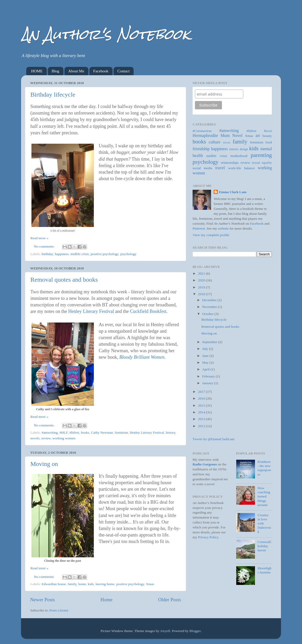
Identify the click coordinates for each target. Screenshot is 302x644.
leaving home (105, 584)
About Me (76, 71)
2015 (202, 405)
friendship (201, 149)
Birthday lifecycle (53, 94)
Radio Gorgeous (205, 464)
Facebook (101, 71)
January (208, 383)
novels (35, 438)
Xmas (150, 584)
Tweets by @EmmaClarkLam (214, 439)
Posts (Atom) (59, 610)
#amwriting (50, 433)
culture (215, 142)
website (223, 228)
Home (107, 600)
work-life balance (242, 168)
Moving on (44, 464)
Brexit (268, 131)
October (208, 314)
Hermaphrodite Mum (211, 136)
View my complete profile (211, 235)
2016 (202, 398)
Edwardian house (54, 584)
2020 (202, 280)
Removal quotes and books (64, 280)
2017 (202, 392)
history (171, 433)
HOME (37, 71)
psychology (128, 254)
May (206, 362)
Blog (55, 71)
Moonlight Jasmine (264, 570)
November (210, 307)
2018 (202, 294)
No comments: (45, 246)
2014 (202, 412)
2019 (202, 287)
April (206, 369)
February (209, 376)
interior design (239, 149)
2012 (202, 426)
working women (64, 438)
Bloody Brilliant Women (142, 357)
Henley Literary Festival (91, 311)
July (206, 349)
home (82, 584)
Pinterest (199, 228)
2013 (202, 419)
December (210, 300)
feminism (121, 433)
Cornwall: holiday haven (265, 546)
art (258, 136)
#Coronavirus (202, 131)
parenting (261, 155)
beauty (267, 136)
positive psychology (105, 254)
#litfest (74, 433)
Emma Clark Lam (233, 192)
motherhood (239, 156)
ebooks (227, 142)
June (206, 356)
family (72, 584)
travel (220, 168)
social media (202, 168)
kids (91, 584)
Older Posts (169, 600)
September (210, 342)
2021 (202, 273)
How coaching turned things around (264, 496)
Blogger (195, 631)
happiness (62, 254)
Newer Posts (42, 600)
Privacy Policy (208, 537)
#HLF (64, 433)
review (46, 438)
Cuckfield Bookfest (148, 311)
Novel (237, 136)
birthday (47, 254)
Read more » (39, 238)
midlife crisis (80, 254)
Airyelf (165, 631)
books (85, 433)
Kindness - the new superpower (264, 468)
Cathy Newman (102, 433)
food (269, 142)
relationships (230, 163)
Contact (124, 71)
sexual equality (262, 163)
